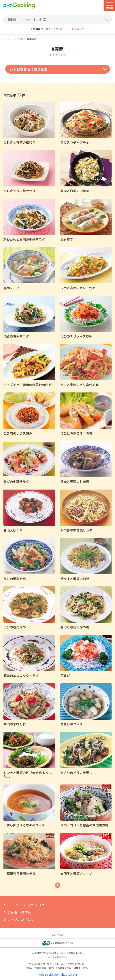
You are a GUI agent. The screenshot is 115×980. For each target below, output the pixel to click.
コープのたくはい (21, 919)
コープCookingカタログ (26, 905)
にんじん (65, 29)
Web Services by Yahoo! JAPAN (58, 974)
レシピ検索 (17, 39)
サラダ (54, 29)
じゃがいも (78, 29)
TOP (6, 39)
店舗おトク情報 (19, 912)
